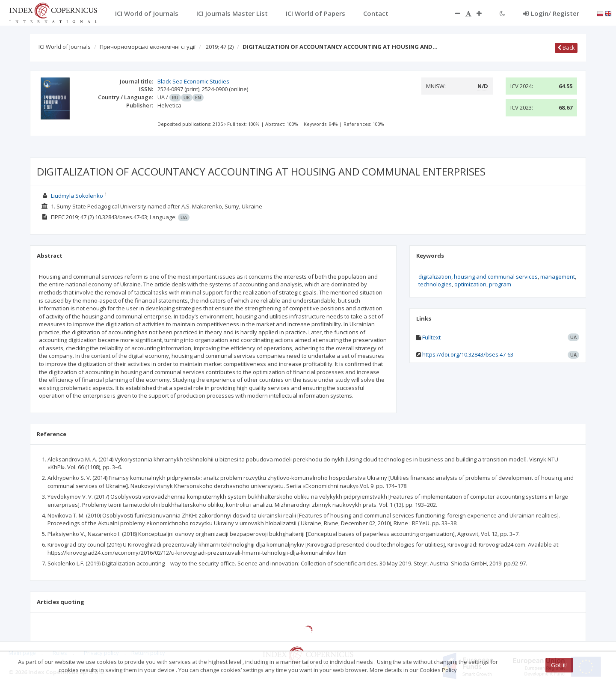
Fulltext (431, 337)
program (500, 284)
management (558, 277)
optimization (470, 284)
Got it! (559, 665)
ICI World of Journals (65, 47)
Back (566, 48)
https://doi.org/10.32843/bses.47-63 (468, 354)
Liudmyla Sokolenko (77, 196)
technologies (435, 284)
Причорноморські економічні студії (148, 47)
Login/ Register (551, 13)
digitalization (435, 277)
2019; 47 (220, 47)
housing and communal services (496, 277)
